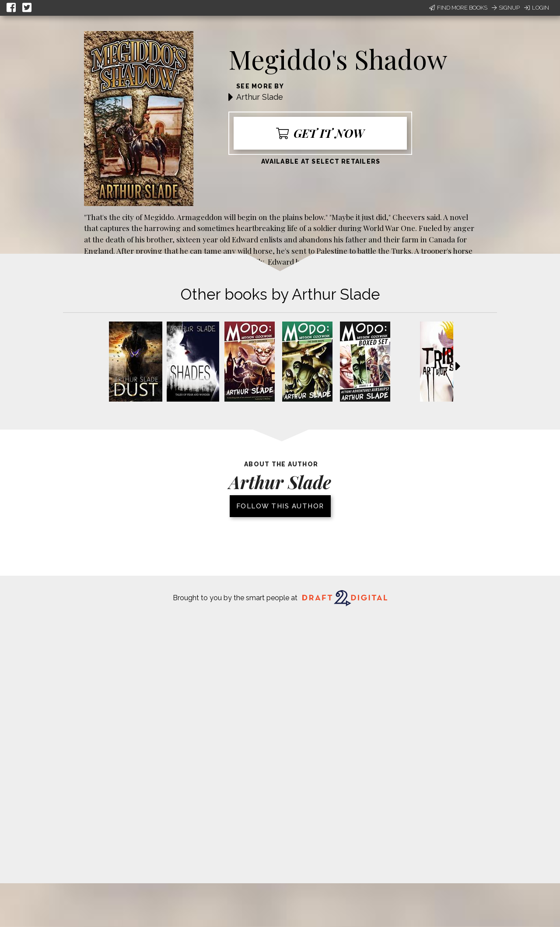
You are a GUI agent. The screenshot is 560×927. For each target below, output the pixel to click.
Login (537, 8)
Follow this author (280, 506)
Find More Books (458, 8)
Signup (506, 8)
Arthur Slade (260, 97)
